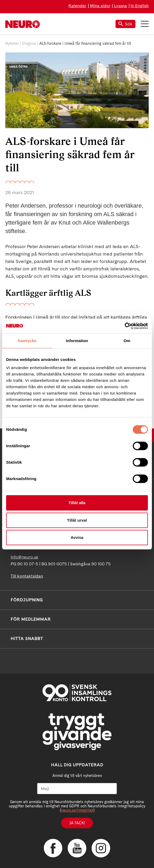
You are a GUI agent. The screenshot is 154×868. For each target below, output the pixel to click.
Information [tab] (77, 341)
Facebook (53, 848)
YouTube (77, 848)
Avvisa (77, 537)
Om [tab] (127, 341)
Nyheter (12, 43)
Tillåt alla (77, 503)
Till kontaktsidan (27, 576)
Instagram (101, 848)
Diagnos (29, 43)
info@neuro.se (24, 557)
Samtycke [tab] (27, 341)
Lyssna (120, 6)
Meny (145, 24)
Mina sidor (100, 6)
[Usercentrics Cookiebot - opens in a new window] (125, 326)
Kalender (77, 6)
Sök (125, 24)
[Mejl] (77, 789)
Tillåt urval (77, 520)
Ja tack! (77, 823)
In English (140, 6)
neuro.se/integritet (77, 810)
